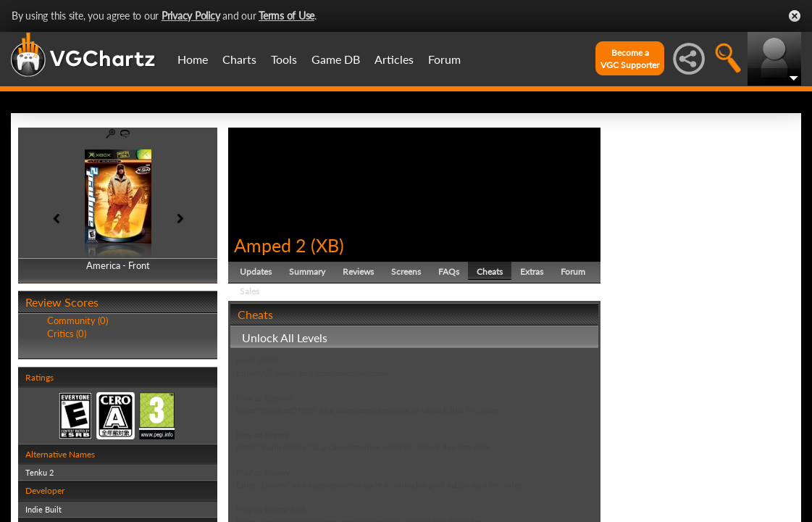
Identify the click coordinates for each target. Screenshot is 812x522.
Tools (284, 59)
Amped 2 (270, 245)
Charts (239, 59)
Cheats (490, 272)
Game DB (336, 59)
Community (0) (78, 320)
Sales (250, 291)
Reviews (358, 272)
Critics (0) (67, 333)
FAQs (449, 272)
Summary (307, 272)
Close (795, 16)
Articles (394, 59)
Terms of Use (286, 16)
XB (327, 245)
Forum (444, 59)
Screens (406, 272)
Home (193, 59)
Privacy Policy (191, 16)
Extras (532, 272)
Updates (256, 272)
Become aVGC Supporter (630, 59)
